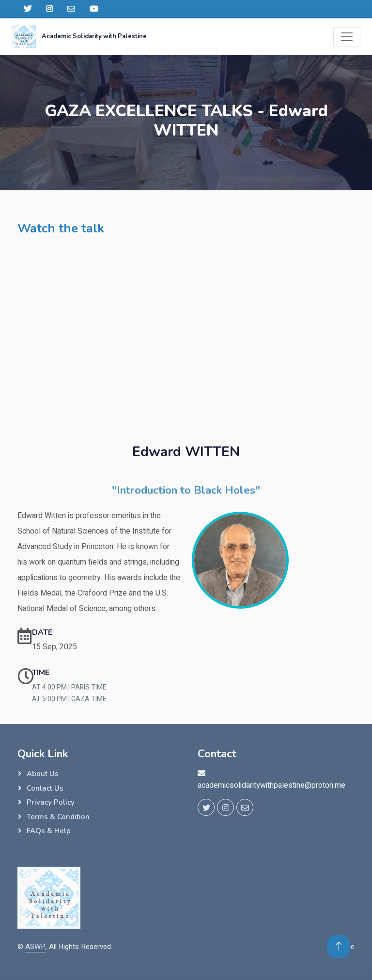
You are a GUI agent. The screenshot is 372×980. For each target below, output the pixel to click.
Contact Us (45, 788)
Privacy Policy (51, 802)
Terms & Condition (58, 817)
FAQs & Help (49, 831)
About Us (43, 774)
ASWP (35, 947)
